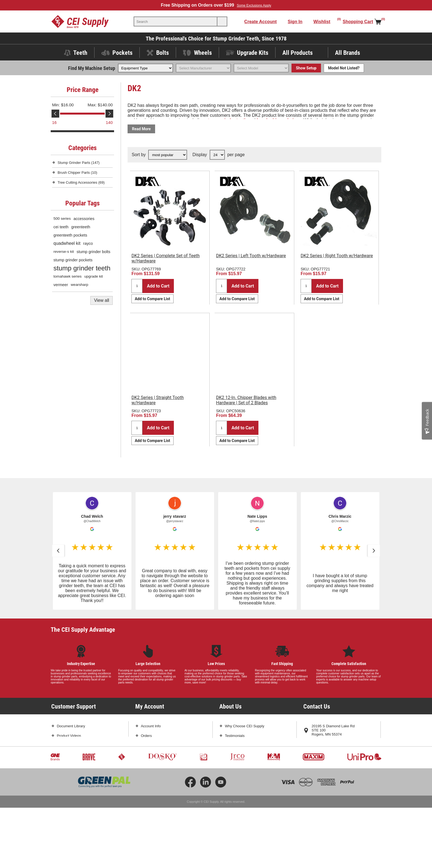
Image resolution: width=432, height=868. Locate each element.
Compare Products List (159, 774)
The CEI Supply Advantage (83, 629)
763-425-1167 (351, 744)
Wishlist (147, 765)
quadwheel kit (67, 243)
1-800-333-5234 (324, 744)
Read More (141, 129)
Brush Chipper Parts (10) (77, 173)
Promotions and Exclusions (78, 765)
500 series (62, 219)
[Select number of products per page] (217, 155)
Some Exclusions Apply (254, 6)
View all (102, 300)
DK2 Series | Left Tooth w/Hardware (251, 256)
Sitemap (63, 794)
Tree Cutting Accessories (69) (81, 182)
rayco (88, 243)
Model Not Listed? (344, 68)
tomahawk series (67, 276)
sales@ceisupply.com (329, 754)
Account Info (151, 726)
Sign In (295, 22)
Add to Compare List (152, 299)
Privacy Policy (68, 774)
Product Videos (69, 736)
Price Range (83, 89)
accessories (84, 219)
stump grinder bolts (93, 252)
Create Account (261, 22)
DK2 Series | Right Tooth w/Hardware (337, 256)
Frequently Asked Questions (79, 745)
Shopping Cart (152, 755)
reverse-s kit (64, 252)
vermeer (61, 285)
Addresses (149, 745)
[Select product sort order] (168, 155)
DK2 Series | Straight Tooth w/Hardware (158, 400)
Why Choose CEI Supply (245, 726)
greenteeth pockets (70, 235)
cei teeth (61, 227)
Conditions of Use (71, 784)
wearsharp (79, 285)
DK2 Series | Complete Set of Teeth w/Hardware (165, 258)
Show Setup (306, 68)
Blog (228, 745)
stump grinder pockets (73, 260)
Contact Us (320, 763)
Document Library (71, 726)
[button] (58, 551)
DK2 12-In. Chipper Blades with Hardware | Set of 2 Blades (246, 400)
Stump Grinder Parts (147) (79, 163)
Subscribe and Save (241, 755)
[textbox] (175, 21)
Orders (146, 736)
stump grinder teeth (82, 268)
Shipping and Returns (74, 755)
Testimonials (235, 736)
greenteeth (81, 227)
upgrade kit (94, 276)
